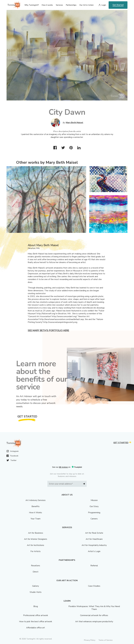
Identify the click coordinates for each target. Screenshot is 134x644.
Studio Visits (36, 592)
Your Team (36, 519)
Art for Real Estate (94, 533)
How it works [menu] (47, 5)
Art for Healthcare (94, 539)
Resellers (36, 566)
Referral (94, 566)
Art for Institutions (36, 545)
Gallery (36, 586)
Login (104, 5)
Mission (94, 500)
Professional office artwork (36, 615)
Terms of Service (105, 640)
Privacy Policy (90, 640)
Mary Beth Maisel (75, 123)
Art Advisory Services (36, 500)
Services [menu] (59, 5)
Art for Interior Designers (36, 539)
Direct (36, 572)
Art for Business (36, 533)
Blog (36, 606)
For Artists (36, 551)
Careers (94, 519)
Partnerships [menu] (71, 5)
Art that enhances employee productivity (94, 622)
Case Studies (94, 586)
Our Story (94, 506)
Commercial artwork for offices (94, 615)
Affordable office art (36, 628)
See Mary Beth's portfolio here (48, 330)
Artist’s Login (94, 551)
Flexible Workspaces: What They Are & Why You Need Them (94, 608)
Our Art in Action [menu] (86, 5)
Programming (94, 513)
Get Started (118, 5)
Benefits (36, 506)
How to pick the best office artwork (36, 622)
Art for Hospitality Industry (94, 545)
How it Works (36, 513)
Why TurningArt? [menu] (32, 5)
